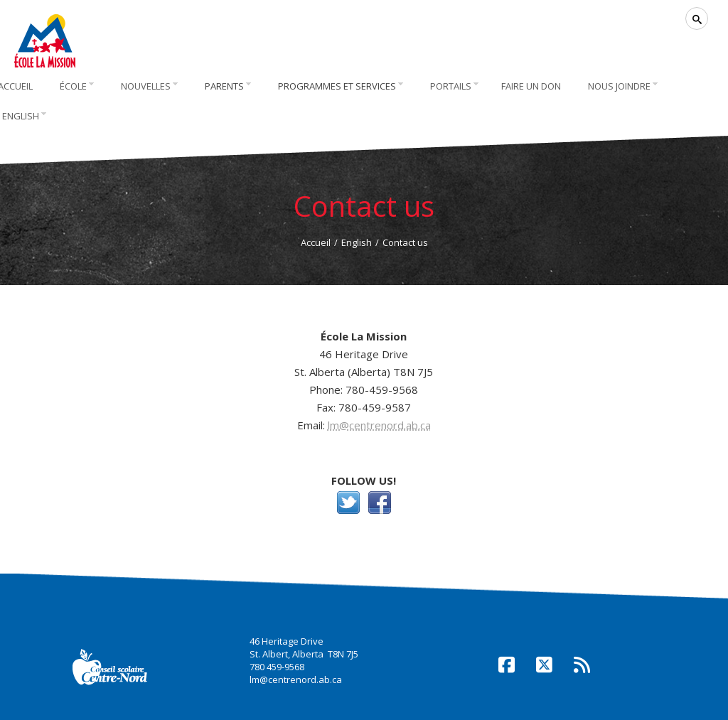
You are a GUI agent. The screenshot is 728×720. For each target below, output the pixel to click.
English (357, 242)
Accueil (316, 242)
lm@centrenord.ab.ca (379, 425)
